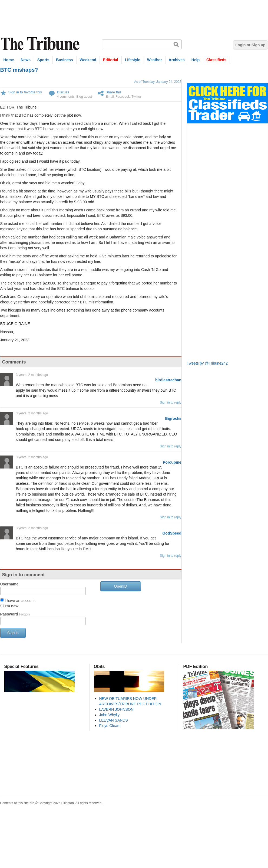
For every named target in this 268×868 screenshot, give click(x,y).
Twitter (136, 97)
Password (15, 614)
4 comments (66, 97)
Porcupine (172, 462)
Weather (155, 60)
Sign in (13, 633)
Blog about (84, 97)
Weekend (88, 60)
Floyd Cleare (110, 726)
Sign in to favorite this (25, 92)
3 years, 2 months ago (32, 375)
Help (196, 60)
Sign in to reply (171, 402)
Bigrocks (173, 418)
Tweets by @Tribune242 (207, 363)
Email (110, 97)
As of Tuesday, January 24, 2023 (158, 82)
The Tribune (41, 44)
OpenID (120, 586)
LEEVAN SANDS (114, 720)
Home (9, 60)
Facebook (123, 97)
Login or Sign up (250, 45)
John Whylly (109, 715)
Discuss (63, 92)
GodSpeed (172, 533)
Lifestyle (133, 60)
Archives (177, 60)
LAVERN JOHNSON (116, 709)
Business (64, 60)
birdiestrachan (168, 380)
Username (9, 584)
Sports (43, 60)
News (26, 60)
